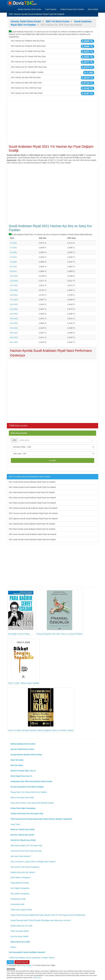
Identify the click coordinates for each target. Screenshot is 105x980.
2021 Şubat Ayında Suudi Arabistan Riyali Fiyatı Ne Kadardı (32, 487)
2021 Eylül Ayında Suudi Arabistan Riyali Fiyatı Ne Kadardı (32, 524)
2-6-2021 (13, 248)
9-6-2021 (13, 271)
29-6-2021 (14, 337)
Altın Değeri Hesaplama (20, 888)
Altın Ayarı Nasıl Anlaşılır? (21, 856)
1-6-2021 (13, 243)
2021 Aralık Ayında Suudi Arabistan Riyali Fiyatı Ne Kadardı (32, 539)
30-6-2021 (14, 342)
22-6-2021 (14, 314)
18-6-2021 (14, 304)
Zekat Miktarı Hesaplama (20, 877)
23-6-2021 (14, 319)
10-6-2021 (14, 276)
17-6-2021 (14, 300)
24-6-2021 (14, 323)
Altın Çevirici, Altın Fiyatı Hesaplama (25, 867)
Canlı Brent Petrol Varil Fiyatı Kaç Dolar (26, 851)
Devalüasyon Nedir (18, 899)
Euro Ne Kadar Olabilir (19, 936)
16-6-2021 (14, 295)
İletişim (13, 947)
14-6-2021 (14, 285)
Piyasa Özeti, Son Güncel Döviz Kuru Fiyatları (29, 792)
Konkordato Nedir (17, 904)
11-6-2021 (14, 281)
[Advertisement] (52, 121)
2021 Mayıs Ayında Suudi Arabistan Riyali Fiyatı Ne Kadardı (32, 503)
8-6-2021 (13, 267)
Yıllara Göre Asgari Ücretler (21, 910)
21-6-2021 (14, 309)
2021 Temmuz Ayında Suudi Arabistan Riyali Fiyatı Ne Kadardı (33, 513)
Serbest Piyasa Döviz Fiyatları (72, 9)
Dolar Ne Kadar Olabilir (20, 931)
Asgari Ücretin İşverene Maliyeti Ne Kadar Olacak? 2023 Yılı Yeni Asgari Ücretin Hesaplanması (48, 915)
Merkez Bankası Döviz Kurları (30, 9)
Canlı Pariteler (51, 9)
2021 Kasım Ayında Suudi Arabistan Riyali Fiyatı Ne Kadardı (33, 534)
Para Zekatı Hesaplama (20, 894)
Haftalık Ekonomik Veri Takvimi (23, 872)
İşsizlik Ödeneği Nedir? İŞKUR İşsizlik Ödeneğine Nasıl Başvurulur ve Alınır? (41, 920)
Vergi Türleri (15, 824)
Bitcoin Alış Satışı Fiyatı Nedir (22, 797)
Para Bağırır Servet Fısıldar (21, 613)
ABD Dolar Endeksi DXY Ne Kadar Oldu (26, 846)
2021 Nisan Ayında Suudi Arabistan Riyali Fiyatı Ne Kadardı (32, 498)
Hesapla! (52, 460)
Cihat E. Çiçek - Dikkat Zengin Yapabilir (24, 662)
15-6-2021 (14, 290)
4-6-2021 (13, 257)
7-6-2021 (13, 262)
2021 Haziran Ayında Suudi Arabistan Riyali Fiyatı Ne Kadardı (33, 508)
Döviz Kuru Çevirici (19, 433)
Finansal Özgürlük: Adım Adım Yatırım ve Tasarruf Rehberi (59, 613)
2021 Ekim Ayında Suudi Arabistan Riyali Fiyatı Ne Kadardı (32, 529)
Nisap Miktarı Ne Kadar (20, 883)
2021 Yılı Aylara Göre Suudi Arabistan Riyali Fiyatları (29, 477)
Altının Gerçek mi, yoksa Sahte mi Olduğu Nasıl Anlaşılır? (33, 862)
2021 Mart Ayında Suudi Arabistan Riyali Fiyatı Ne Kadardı (32, 492)
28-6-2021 (14, 333)
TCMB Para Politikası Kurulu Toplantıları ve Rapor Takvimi (32, 958)
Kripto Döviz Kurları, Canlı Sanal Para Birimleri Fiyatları (32, 803)
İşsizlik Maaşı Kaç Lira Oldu (21, 926)
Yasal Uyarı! (37, 978)
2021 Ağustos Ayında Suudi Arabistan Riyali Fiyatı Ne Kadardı (33, 519)
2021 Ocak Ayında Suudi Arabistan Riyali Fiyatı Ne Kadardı (32, 482)
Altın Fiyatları (93, 9)
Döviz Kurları (26, 965)
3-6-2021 (13, 252)
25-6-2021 (14, 328)
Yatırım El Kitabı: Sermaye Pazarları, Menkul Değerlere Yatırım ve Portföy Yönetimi (41, 710)
